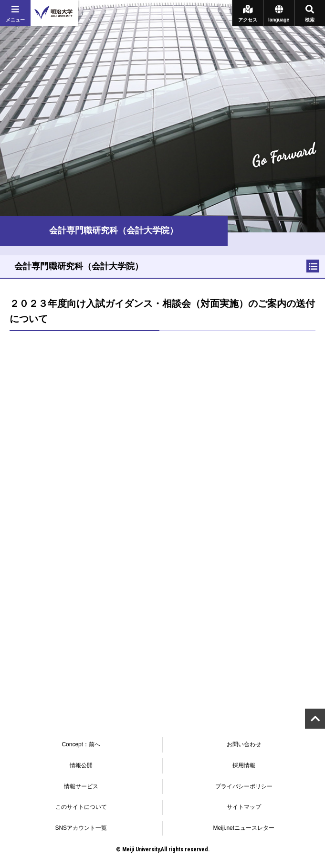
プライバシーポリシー (244, 786)
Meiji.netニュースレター (244, 828)
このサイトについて (81, 807)
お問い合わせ (244, 744)
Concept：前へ (81, 744)
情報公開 (81, 765)
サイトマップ (244, 807)
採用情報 (244, 765)
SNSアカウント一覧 (81, 828)
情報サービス (81, 786)
